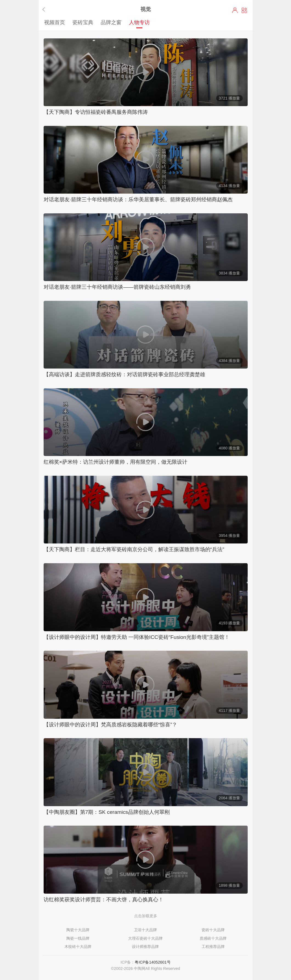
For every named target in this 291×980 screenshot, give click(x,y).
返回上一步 (45, 10)
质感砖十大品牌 (213, 938)
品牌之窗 (111, 22)
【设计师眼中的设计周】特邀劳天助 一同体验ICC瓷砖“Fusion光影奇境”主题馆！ (137, 637)
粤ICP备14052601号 (152, 962)
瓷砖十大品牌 (213, 930)
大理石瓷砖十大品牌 (145, 938)
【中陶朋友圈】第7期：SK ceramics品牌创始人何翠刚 (107, 812)
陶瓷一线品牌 (78, 938)
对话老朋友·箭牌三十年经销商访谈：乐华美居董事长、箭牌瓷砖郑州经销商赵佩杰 (138, 199)
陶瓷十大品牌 (78, 930)
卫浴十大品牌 (145, 930)
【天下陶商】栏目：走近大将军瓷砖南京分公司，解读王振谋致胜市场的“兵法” (134, 549)
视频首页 (55, 22)
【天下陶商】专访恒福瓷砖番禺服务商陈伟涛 (96, 112)
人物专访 (139, 22)
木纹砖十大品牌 (78, 947)
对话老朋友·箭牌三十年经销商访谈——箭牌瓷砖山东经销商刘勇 (117, 287)
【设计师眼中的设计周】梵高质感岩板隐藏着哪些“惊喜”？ (111, 725)
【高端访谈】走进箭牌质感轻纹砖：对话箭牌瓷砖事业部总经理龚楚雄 (124, 374)
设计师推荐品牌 (145, 947)
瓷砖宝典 (83, 22)
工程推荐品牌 (213, 947)
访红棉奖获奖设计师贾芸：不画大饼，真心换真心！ (104, 900)
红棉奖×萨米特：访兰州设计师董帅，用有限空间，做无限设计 (115, 462)
